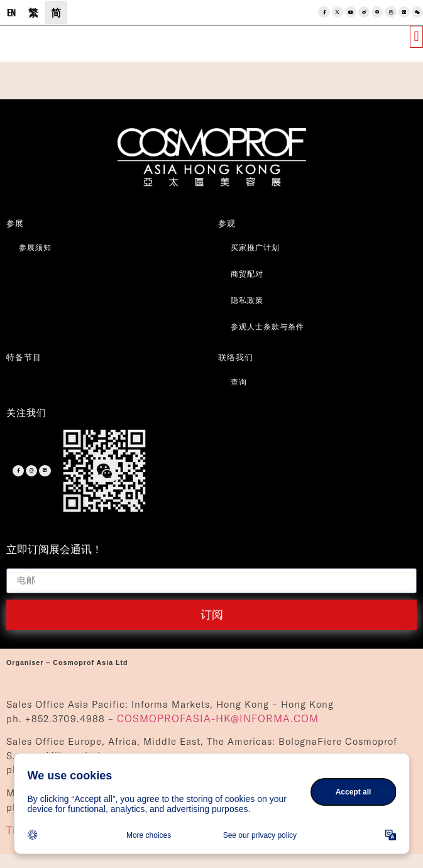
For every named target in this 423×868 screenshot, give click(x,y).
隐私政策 (247, 300)
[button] (416, 37)
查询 (239, 382)
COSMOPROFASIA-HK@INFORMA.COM (218, 718)
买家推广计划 (255, 247)
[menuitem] (11, 12)
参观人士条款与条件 (267, 327)
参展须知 (35, 247)
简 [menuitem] (56, 13)
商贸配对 (247, 274)
